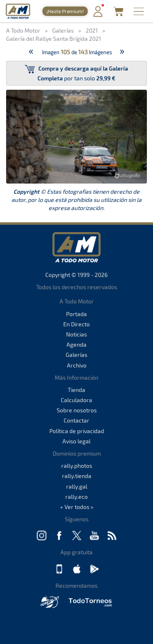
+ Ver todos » (77, 507)
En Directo (76, 324)
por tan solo (76, 73)
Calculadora (76, 400)
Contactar (76, 420)
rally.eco (76, 497)
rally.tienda (77, 476)
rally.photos (77, 466)
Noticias (76, 334)
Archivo (77, 365)
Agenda (76, 344)
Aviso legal (76, 441)
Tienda (76, 390)
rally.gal (77, 486)
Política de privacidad (77, 431)
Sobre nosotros (77, 410)
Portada (76, 314)
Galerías (76, 355)
